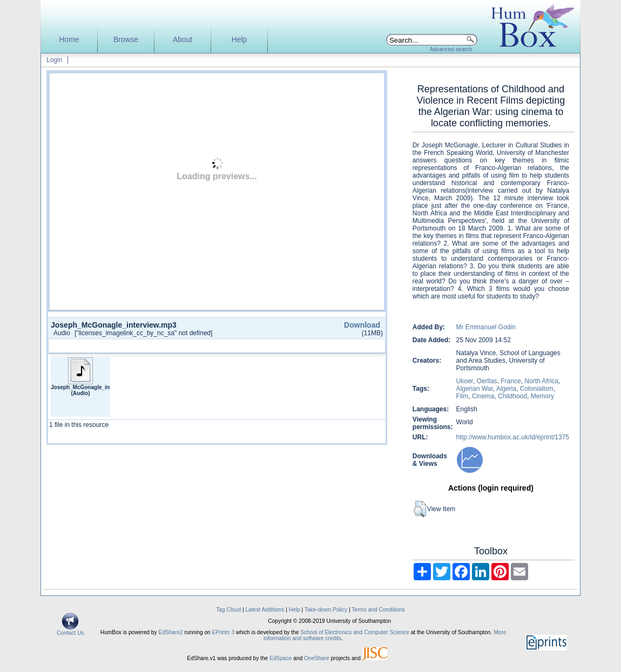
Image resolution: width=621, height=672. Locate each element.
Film (463, 396)
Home (69, 40)
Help (239, 40)
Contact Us (70, 630)
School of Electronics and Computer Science (355, 632)
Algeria (506, 389)
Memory (542, 396)
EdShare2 (170, 632)
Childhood (512, 396)
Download (362, 325)
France (511, 381)
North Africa (541, 381)
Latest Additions (265, 610)
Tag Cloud (228, 610)
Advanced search (451, 49)
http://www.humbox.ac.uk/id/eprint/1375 (513, 437)
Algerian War (475, 389)
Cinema (483, 396)
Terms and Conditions (378, 610)
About (183, 40)
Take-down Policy (326, 610)
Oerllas (487, 381)
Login (54, 60)
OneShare (316, 658)
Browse (126, 40)
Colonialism (537, 389)
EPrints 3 (223, 632)
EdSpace (281, 658)
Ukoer (465, 381)
